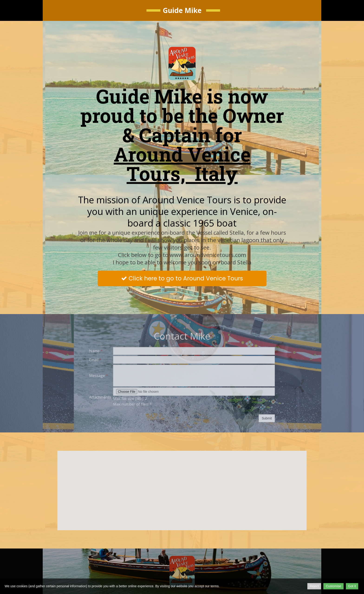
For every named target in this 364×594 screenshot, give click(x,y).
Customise (333, 586)
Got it (352, 586)
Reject (314, 586)
